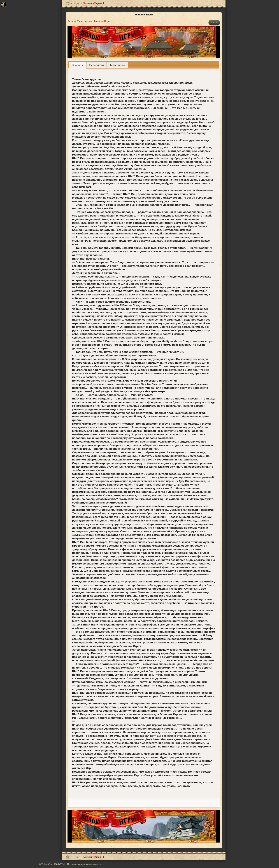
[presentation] (77, 65)
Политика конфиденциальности (84, 864)
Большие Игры (102, 21)
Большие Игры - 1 (93, 3)
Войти (214, 23)
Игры (76, 3)
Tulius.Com (48, 864)
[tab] (77, 65)
